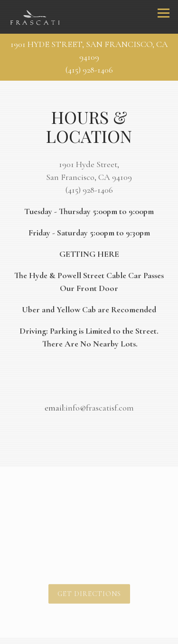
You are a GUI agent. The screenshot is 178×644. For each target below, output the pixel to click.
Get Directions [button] (89, 595)
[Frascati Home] (35, 17)
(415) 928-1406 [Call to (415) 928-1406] (89, 70)
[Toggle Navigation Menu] (164, 13)
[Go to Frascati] (89, 51)
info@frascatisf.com (100, 409)
